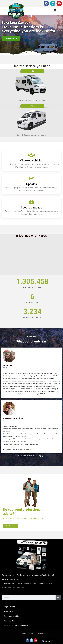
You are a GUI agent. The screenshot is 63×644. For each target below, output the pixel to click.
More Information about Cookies (16, 626)
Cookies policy (9, 621)
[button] (55, 10)
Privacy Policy (9, 611)
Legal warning (9, 607)
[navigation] (49, 641)
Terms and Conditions (12, 616)
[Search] (58, 598)
